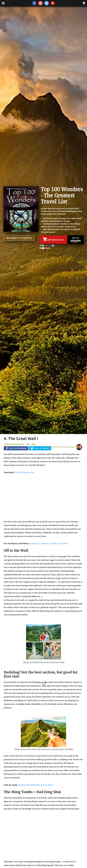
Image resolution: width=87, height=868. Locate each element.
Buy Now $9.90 (53, 239)
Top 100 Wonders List (24, 472)
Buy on (76, 240)
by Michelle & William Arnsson (65, 446)
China (33, 444)
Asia (28, 444)
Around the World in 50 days (14, 444)
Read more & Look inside (19, 238)
